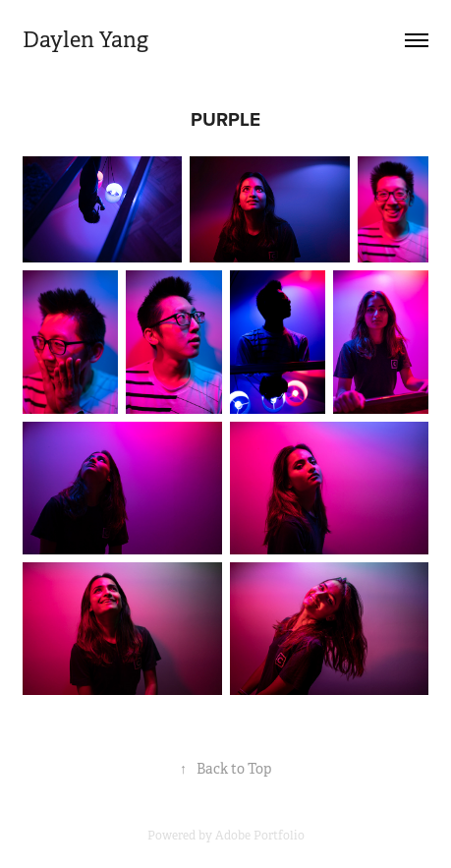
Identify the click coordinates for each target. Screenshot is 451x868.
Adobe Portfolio (260, 836)
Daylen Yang (85, 40)
